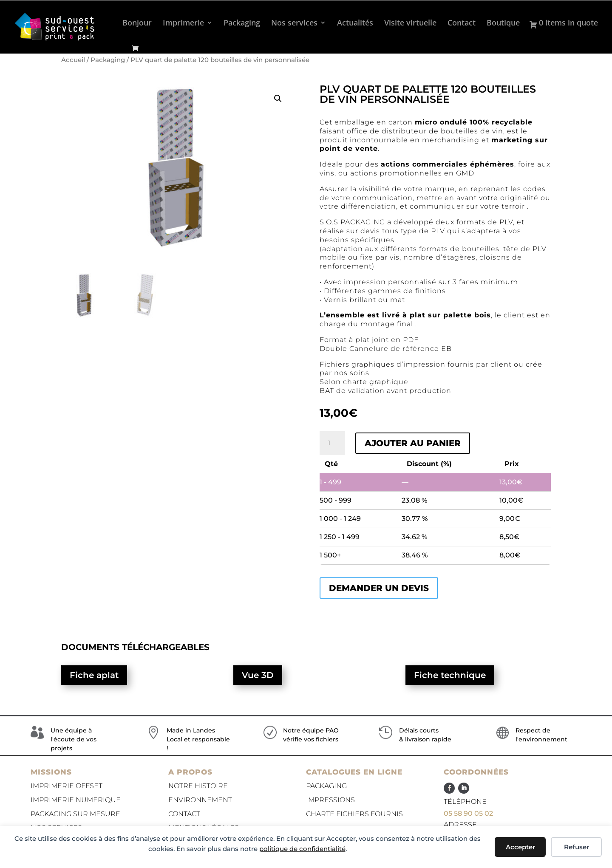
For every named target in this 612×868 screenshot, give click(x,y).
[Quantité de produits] (332, 443)
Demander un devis (379, 588)
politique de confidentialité (302, 849)
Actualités (355, 24)
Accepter (520, 847)
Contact (462, 24)
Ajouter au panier (413, 443)
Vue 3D (258, 675)
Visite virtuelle (410, 24)
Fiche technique (450, 675)
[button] (278, 99)
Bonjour (137, 24)
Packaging (242, 24)
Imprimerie (183, 24)
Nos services (294, 24)
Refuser (577, 847)
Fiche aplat (94, 675)
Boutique (503, 24)
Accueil (73, 60)
